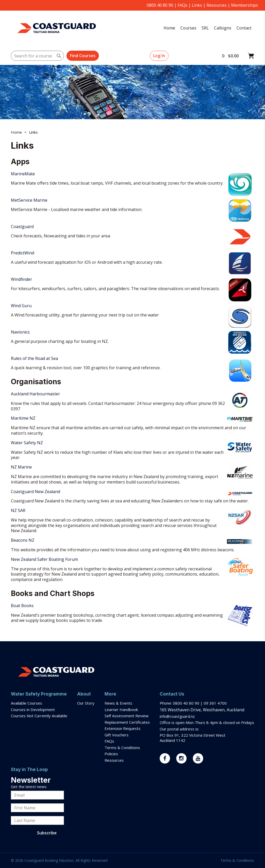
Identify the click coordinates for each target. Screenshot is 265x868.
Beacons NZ (23, 540)
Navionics (20, 332)
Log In (159, 56)
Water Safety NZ (27, 443)
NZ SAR (18, 510)
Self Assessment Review (127, 716)
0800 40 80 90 (160, 5)
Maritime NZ (23, 418)
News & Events (118, 703)
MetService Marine (29, 200)
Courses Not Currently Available (39, 716)
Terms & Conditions (123, 748)
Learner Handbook (121, 710)
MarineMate (23, 174)
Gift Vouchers (117, 735)
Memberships (245, 5)
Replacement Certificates (127, 722)
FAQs (182, 5)
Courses (188, 28)
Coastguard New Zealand (35, 492)
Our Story (86, 703)
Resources (217, 5)
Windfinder (21, 279)
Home (169, 28)
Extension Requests (123, 728)
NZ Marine (21, 467)
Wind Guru (21, 306)
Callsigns (223, 28)
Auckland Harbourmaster (35, 394)
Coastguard (22, 227)
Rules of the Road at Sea (34, 358)
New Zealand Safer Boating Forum (44, 559)
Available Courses (27, 703)
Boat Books (22, 606)
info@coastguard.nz (177, 716)
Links (197, 5)
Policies (111, 754)
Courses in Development (33, 710)
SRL (205, 28)
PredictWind (23, 253)
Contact (244, 28)
